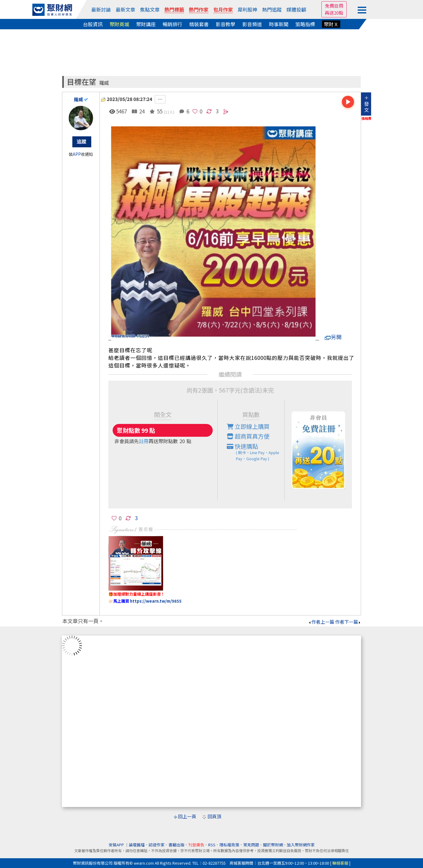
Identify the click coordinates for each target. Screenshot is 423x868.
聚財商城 (119, 24)
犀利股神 (248, 9)
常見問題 (251, 845)
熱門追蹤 (272, 9)
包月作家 (223, 9)
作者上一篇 (321, 622)
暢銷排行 (172, 24)
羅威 (104, 83)
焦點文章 (150, 9)
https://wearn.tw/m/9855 (156, 601)
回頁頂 (214, 816)
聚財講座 (146, 24)
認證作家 (157, 845)
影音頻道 (252, 24)
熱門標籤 (174, 9)
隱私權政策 (229, 845)
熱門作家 (199, 9)
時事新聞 (279, 24)
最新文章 (125, 9)
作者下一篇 (348, 622)
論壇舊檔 (137, 845)
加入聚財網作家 (301, 845)
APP (77, 154)
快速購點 (256, 452)
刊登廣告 (196, 845)
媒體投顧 (296, 9)
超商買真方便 (248, 436)
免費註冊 (334, 6)
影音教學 (226, 24)
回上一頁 (187, 816)
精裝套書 (199, 24)
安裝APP (117, 845)
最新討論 (101, 9)
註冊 (144, 441)
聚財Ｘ (331, 24)
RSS (212, 845)
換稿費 (366, 118)
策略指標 (305, 24)
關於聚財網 (273, 845)
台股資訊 (93, 24)
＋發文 (367, 104)
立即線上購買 (248, 426)
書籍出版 (176, 845)
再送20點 (334, 13)
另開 (333, 337)
